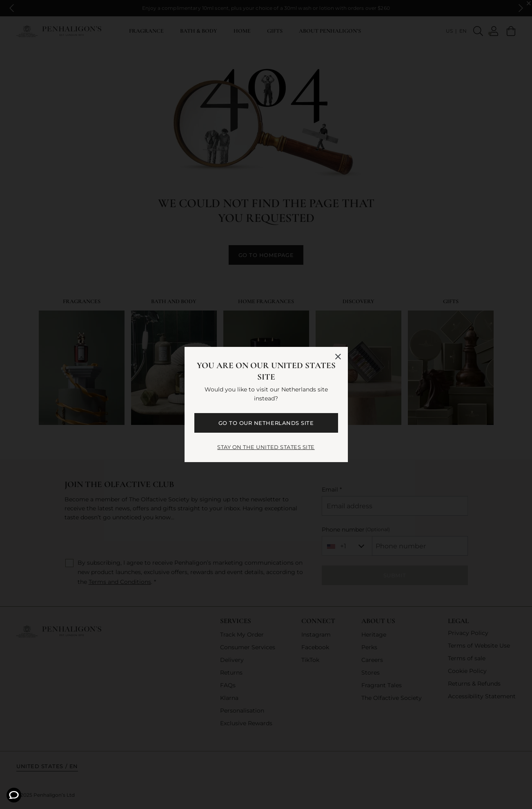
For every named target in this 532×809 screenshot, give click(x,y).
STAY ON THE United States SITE (266, 447)
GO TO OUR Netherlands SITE (266, 423)
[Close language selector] (338, 357)
